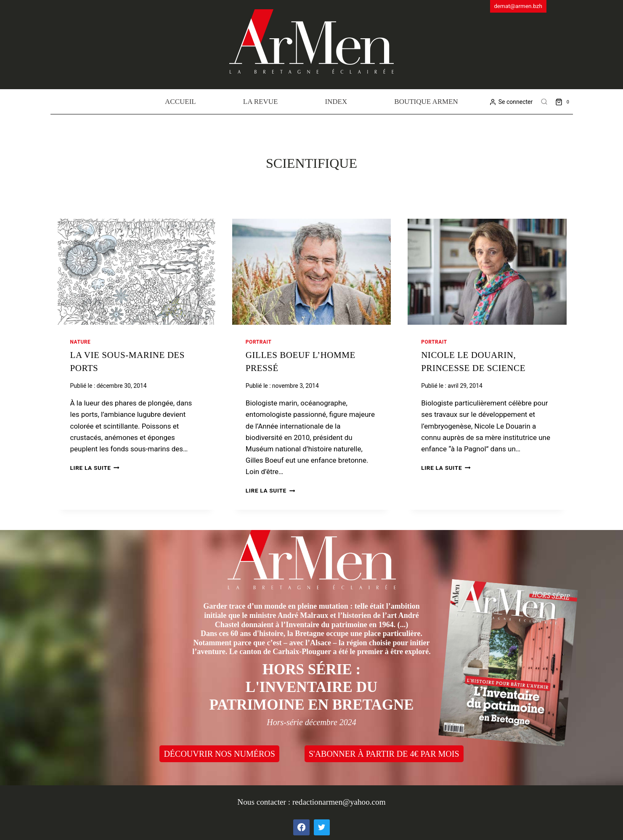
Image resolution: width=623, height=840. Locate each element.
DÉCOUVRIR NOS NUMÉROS (219, 754)
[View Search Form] (544, 102)
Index (336, 102)
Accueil (180, 102)
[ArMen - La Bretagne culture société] (311, 41)
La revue (261, 102)
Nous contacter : (265, 802)
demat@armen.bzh (518, 6)
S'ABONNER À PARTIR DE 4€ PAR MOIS (384, 754)
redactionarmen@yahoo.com (339, 802)
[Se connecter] (511, 102)
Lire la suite (95, 468)
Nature (81, 342)
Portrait (259, 342)
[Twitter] (322, 827)
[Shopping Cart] (564, 102)
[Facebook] (301, 827)
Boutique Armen (426, 102)
